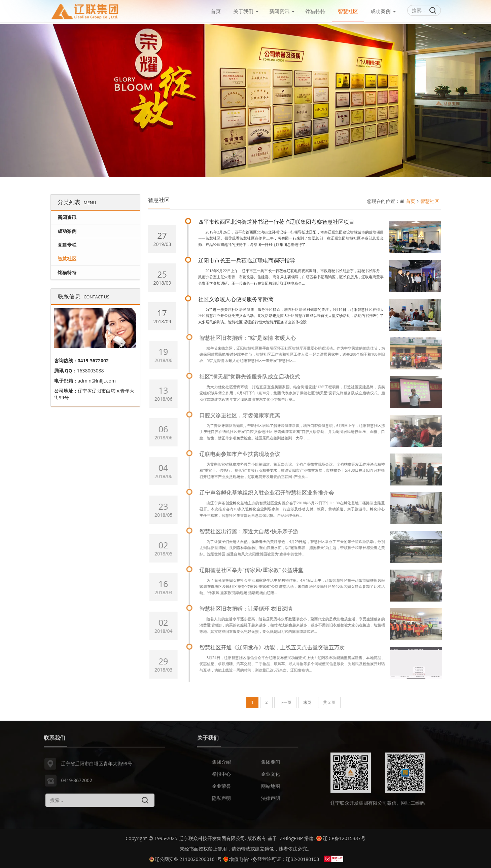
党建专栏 (67, 243)
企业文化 (271, 778)
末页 (307, 701)
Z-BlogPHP (291, 837)
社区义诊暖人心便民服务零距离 (236, 298)
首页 (216, 11)
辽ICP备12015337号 (341, 837)
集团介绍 (221, 766)
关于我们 (243, 11)
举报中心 (221, 778)
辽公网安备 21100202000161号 (186, 857)
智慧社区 (348, 11)
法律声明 (271, 802)
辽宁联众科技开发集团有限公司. (213, 837)
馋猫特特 (315, 11)
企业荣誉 (221, 790)
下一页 (285, 701)
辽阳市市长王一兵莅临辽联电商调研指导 (247, 259)
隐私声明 (221, 802)
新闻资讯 (279, 11)
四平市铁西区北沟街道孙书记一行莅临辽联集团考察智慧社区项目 (277, 220)
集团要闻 (271, 766)
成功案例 (381, 11)
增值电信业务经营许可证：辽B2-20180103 (271, 857)
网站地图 (271, 790)
